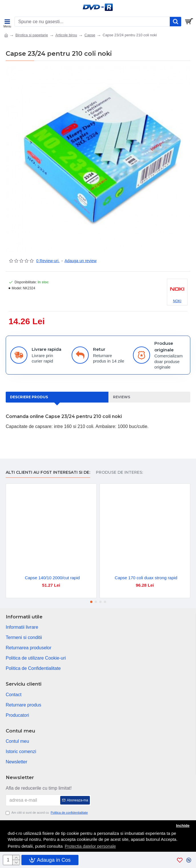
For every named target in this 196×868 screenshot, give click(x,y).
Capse (90, 35)
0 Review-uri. (48, 261)
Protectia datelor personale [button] (90, 846)
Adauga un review (80, 261)
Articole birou (66, 35)
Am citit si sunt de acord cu (47, 813)
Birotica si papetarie (32, 35)
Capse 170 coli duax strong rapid (146, 578)
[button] (91, 602)
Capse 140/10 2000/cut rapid (52, 578)
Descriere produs (29, 397)
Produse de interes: (119, 472)
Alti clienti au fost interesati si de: (48, 472)
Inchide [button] (183, 826)
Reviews (122, 397)
